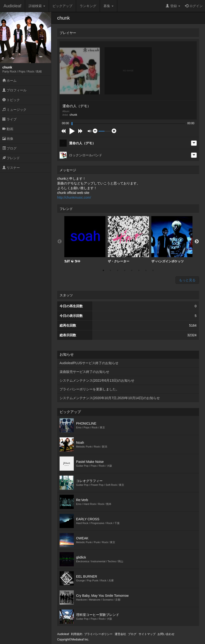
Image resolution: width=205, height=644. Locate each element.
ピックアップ (62, 6)
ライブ (9, 119)
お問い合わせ (166, 634)
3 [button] (118, 270)
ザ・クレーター (128, 240)
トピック (11, 100)
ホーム (9, 81)
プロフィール (14, 90)
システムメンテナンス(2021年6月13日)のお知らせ (97, 380)
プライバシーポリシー (98, 634)
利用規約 (77, 634)
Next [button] (197, 242)
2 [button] (110, 270)
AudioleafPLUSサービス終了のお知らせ (89, 363)
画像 (8, 139)
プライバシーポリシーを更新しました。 (89, 389)
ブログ (9, 148)
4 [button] (125, 270)
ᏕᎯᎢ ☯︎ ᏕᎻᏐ (85, 240)
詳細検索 (37, 6)
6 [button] (139, 270)
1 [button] (103, 270)
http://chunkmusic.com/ (74, 197)
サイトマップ (147, 634)
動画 (8, 129)
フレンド (11, 158)
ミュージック (14, 110)
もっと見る (187, 280)
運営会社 (120, 634)
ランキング (88, 6)
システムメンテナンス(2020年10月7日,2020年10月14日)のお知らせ (110, 398)
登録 (173, 6)
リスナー (11, 168)
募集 (109, 6)
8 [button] (153, 270)
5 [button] (132, 270)
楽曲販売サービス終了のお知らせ (84, 372)
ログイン (194, 6)
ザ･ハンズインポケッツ (172, 240)
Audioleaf (12, 6)
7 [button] (146, 270)
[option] (85, 240)
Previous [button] (60, 242)
